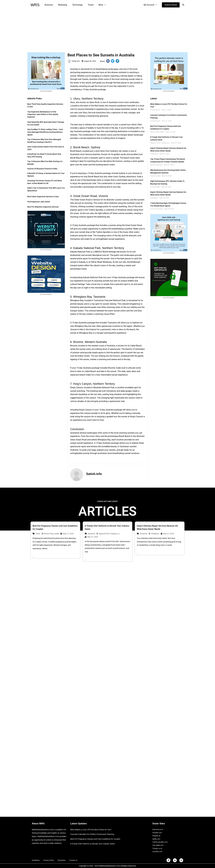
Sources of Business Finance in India (42, 169)
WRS (35, 5)
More (97, 5)
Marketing (61, 5)
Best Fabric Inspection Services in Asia (43, 197)
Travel (87, 5)
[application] (100, 5)
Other (38, 534)
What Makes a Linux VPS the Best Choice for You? (92, 827)
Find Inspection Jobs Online (39, 202)
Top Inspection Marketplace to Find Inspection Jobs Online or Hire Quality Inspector (43, 114)
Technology (75, 5)
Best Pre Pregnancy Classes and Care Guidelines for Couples (97, 837)
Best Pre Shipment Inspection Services (43, 207)
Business (48, 5)
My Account (151, 5)
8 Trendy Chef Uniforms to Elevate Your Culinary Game (94, 842)
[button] (171, 5)
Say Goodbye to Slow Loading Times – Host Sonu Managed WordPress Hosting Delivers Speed (45, 132)
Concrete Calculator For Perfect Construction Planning (94, 832)
